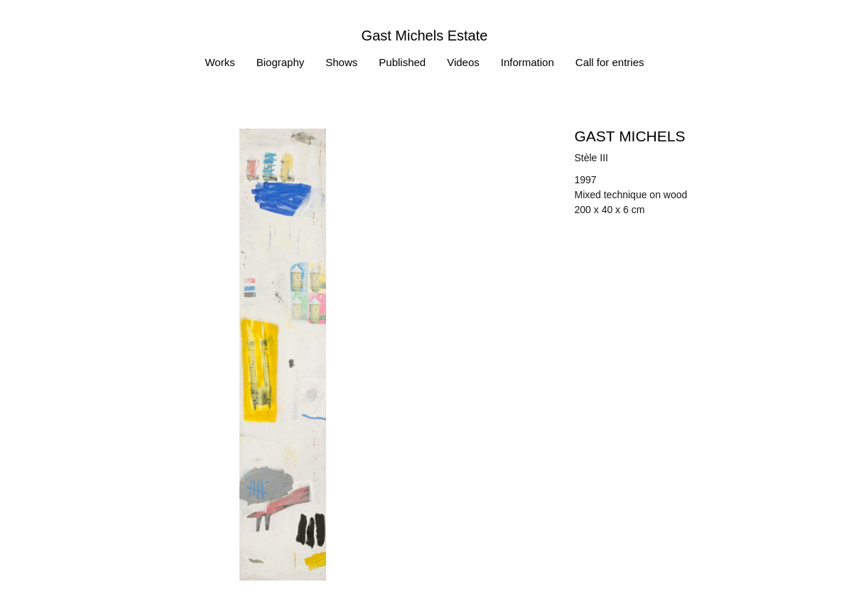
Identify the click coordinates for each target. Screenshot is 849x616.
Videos (463, 62)
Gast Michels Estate (425, 36)
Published (402, 62)
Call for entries (610, 62)
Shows (341, 62)
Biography (281, 62)
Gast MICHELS (630, 136)
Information (528, 62)
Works (220, 62)
